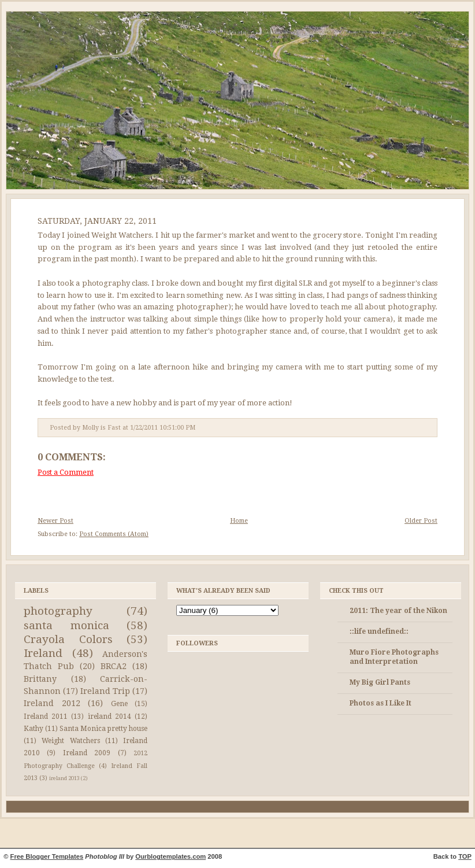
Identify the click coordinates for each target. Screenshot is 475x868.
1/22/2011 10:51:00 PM (163, 428)
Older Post (421, 521)
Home (239, 521)
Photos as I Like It (381, 703)
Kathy (34, 729)
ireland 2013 (64, 778)
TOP (465, 856)
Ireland (43, 653)
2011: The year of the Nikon (398, 611)
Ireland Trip (105, 691)
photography (58, 611)
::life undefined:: (379, 631)
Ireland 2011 (46, 716)
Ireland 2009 (87, 753)
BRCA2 (114, 666)
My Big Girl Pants (380, 682)
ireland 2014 (110, 716)
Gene (119, 704)
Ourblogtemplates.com (170, 856)
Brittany (40, 679)
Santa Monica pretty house (103, 729)
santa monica (66, 625)
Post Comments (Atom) (114, 534)
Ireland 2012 (52, 703)
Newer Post (55, 521)
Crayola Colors (68, 639)
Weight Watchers (70, 741)
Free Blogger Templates (47, 856)
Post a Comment (66, 472)
